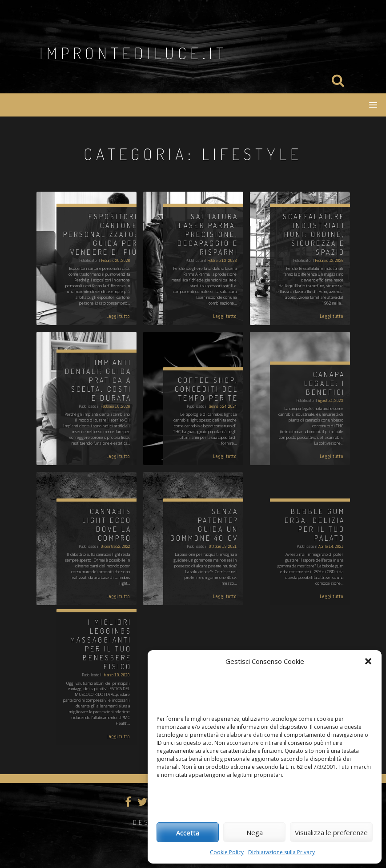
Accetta (188, 832)
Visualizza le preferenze (331, 832)
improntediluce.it (134, 53)
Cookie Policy (227, 852)
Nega (255, 832)
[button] (368, 661)
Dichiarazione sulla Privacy (281, 852)
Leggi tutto (118, 316)
